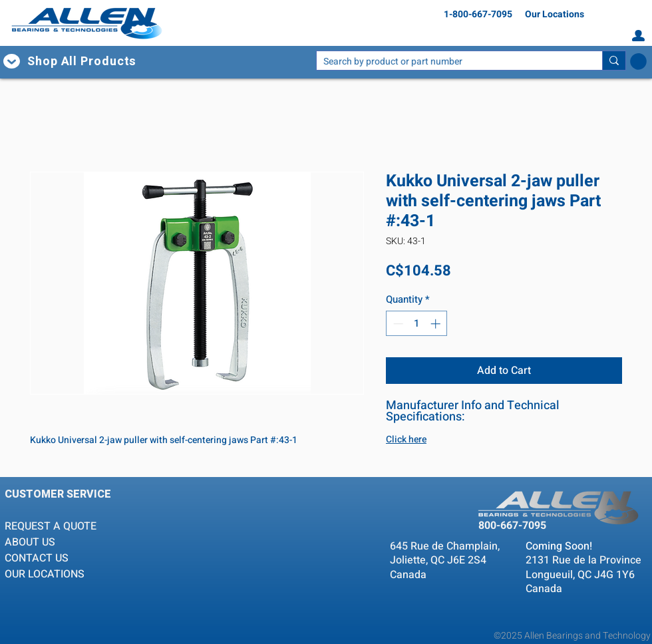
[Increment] (437, 324)
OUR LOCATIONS (45, 574)
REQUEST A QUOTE (52, 526)
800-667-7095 (512, 526)
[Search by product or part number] (449, 62)
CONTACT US (37, 558)
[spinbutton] (417, 324)
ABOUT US (30, 542)
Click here (406, 439)
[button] (94, 62)
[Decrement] (397, 324)
